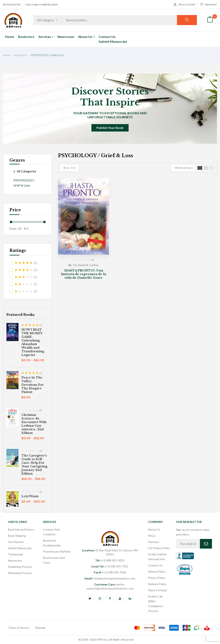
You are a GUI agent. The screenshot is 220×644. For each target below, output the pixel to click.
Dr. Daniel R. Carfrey (86, 265)
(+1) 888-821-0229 (110, 560)
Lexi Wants (30, 496)
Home (7, 55)
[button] (210, 20)
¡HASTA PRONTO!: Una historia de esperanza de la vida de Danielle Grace (84, 274)
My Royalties (12, 5)
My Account (185, 5)
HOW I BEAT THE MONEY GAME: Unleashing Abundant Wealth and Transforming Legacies (33, 342)
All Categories (27, 171)
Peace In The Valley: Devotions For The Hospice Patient (33, 385)
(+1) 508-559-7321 (110, 566)
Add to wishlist (104, 183)
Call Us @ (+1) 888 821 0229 (41, 5)
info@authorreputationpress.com (110, 578)
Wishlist (209, 5)
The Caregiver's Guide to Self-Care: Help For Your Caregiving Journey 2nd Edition (34, 464)
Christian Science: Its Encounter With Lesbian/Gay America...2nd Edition (34, 424)
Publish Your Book (110, 128)
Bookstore (20, 55)
